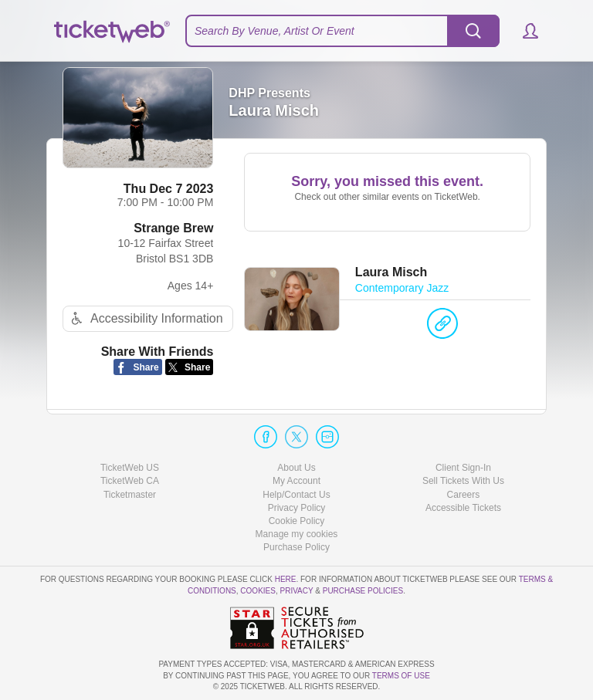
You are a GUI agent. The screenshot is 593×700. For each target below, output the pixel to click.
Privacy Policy (297, 508)
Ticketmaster (130, 495)
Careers (464, 495)
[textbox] (342, 31)
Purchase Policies (363, 591)
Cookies (258, 591)
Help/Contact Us (296, 495)
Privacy (297, 591)
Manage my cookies (297, 534)
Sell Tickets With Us (463, 481)
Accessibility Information (145, 318)
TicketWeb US (130, 468)
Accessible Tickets (463, 508)
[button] (523, 31)
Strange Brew (173, 228)
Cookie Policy (297, 521)
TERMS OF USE (401, 676)
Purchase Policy (296, 547)
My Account (296, 481)
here (286, 579)
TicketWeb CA (130, 481)
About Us (296, 468)
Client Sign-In (463, 468)
